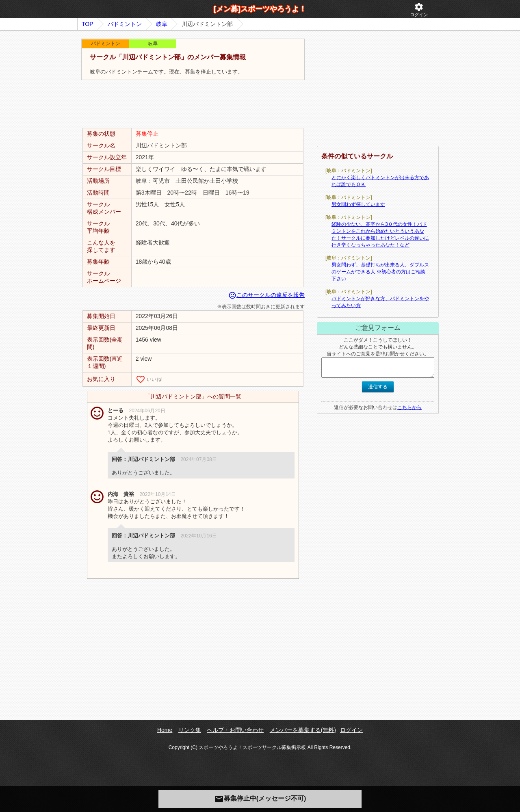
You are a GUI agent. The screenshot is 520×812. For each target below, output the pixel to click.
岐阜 (162, 24)
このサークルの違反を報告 (266, 295)
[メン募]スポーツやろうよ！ (260, 9)
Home (165, 730)
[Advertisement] (193, 104)
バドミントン (125, 24)
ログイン (419, 10)
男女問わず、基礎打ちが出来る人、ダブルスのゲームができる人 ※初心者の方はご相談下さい (380, 272)
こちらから (409, 407)
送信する (378, 387)
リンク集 (190, 730)
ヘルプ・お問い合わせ (235, 730)
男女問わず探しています (358, 204)
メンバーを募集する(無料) (303, 730)
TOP (88, 24)
